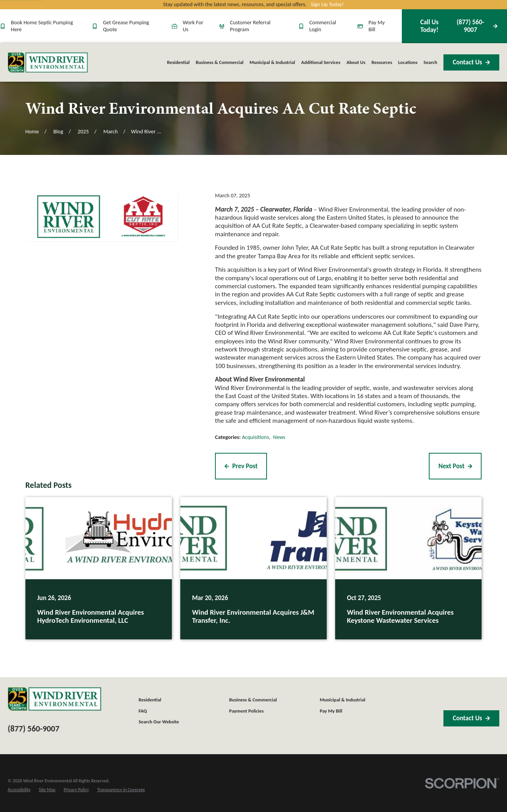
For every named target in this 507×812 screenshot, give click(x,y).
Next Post (455, 466)
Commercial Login (317, 26)
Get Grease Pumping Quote (121, 26)
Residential (150, 700)
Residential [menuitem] (178, 62)
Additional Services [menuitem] (321, 62)
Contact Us (471, 62)
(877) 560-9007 (454, 26)
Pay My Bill (371, 26)
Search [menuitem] (430, 62)
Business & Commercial (253, 700)
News (279, 437)
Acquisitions (255, 437)
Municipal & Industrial (342, 700)
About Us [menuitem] (356, 62)
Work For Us (188, 26)
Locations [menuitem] (408, 62)
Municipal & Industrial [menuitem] (272, 62)
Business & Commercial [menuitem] (220, 62)
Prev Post (241, 466)
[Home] (48, 62)
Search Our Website (159, 722)
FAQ (143, 711)
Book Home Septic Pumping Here (36, 26)
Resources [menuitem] (382, 62)
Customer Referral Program (245, 26)
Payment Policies (246, 711)
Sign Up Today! (327, 4)
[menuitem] (19, 790)
